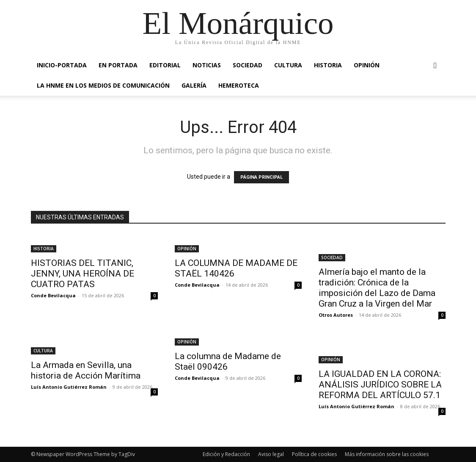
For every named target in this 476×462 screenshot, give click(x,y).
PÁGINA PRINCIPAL (261, 177)
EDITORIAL (165, 65)
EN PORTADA (118, 65)
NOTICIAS (207, 65)
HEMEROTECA (239, 85)
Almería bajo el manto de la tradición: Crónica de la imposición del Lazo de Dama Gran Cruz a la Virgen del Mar (377, 288)
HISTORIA (328, 65)
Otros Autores (336, 315)
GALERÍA (194, 85)
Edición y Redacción (226, 454)
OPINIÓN (367, 65)
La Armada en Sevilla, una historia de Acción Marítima (86, 370)
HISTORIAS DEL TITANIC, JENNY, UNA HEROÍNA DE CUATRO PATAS (83, 274)
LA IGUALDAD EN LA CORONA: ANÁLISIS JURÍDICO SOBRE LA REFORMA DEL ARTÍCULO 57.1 (380, 385)
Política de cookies (314, 454)
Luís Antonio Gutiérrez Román (69, 387)
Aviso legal (271, 454)
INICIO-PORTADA (62, 65)
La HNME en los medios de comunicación (103, 85)
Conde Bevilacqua (53, 295)
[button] (435, 66)
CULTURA (288, 65)
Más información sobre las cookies (387, 454)
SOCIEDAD (248, 65)
